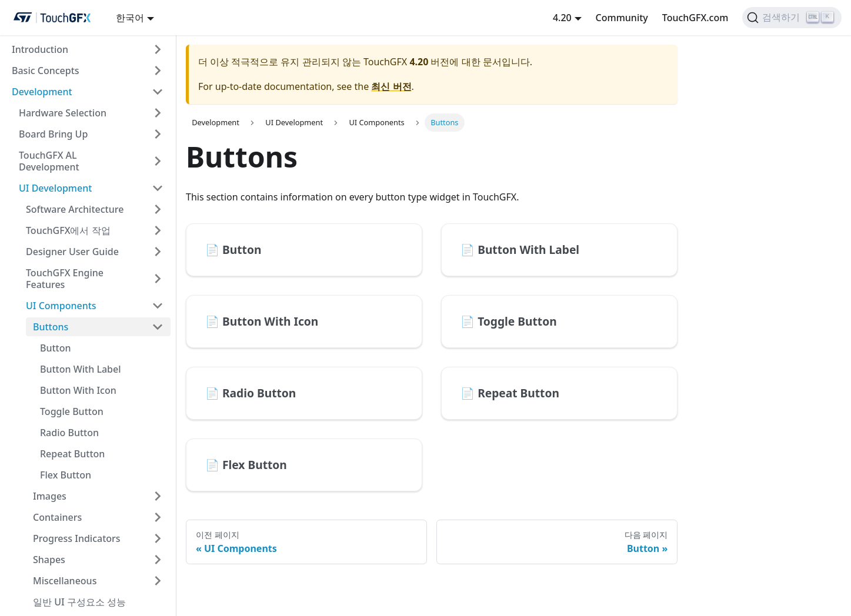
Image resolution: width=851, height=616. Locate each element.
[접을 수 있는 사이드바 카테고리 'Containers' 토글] (158, 517)
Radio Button (69, 433)
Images (50, 496)
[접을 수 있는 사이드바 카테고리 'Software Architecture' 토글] (158, 209)
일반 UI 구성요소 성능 (79, 602)
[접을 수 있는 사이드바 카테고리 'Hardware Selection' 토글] (158, 113)
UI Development (55, 188)
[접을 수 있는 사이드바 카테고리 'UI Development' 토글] (158, 188)
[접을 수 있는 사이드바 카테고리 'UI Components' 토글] (158, 306)
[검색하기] (792, 18)
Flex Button (66, 475)
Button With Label (81, 369)
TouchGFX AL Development (49, 161)
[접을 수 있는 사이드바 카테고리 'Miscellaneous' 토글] (158, 581)
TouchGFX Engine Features (65, 279)
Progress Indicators (77, 538)
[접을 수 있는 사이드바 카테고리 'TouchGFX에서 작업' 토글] (158, 230)
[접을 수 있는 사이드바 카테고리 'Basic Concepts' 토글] (158, 71)
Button (56, 348)
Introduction (40, 49)
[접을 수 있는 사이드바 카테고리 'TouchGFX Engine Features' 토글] (158, 279)
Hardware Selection (63, 113)
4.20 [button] (562, 18)
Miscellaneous (65, 581)
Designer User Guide (72, 252)
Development (42, 92)
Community (622, 18)
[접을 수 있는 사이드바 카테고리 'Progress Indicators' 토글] (158, 538)
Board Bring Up (53, 134)
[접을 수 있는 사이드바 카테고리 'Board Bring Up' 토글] (158, 134)
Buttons (51, 327)
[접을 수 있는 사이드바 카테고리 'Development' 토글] (158, 92)
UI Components (61, 306)
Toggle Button (72, 411)
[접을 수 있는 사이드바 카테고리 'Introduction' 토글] (158, 49)
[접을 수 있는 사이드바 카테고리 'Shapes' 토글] (158, 560)
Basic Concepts (46, 71)
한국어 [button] (130, 18)
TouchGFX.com (695, 18)
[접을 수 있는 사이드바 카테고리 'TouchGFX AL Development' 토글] (158, 161)
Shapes (49, 560)
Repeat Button (72, 454)
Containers (57, 517)
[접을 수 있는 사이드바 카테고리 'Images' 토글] (158, 496)
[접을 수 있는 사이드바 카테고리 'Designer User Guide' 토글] (158, 252)
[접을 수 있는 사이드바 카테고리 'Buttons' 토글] (158, 327)
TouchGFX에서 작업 (68, 230)
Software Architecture (75, 209)
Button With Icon (78, 390)
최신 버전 (391, 86)
